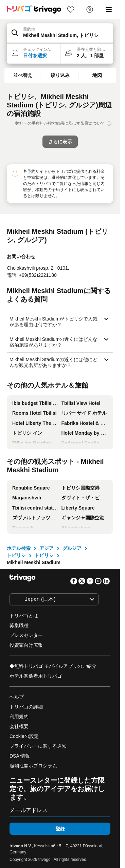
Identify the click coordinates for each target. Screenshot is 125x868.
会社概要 (19, 726)
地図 (97, 75)
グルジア (72, 548)
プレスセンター (26, 635)
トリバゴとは (24, 616)
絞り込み (60, 75)
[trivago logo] (34, 9)
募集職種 (19, 625)
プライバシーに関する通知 (38, 746)
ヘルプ (17, 697)
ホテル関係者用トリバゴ (36, 676)
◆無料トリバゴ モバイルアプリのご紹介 (53, 666)
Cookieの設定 (25, 736)
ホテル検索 (19, 548)
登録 (60, 829)
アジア (47, 548)
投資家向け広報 (26, 645)
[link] (71, 9)
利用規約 (19, 717)
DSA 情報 (20, 756)
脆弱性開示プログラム (33, 766)
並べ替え (23, 75)
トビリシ (16, 555)
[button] (60, 34)
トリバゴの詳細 (26, 707)
